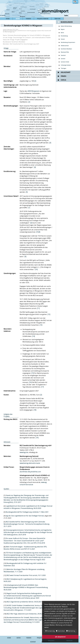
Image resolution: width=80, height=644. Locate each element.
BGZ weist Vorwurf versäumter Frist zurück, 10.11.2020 (26, 575)
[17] (42, 387)
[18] (35, 410)
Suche (66, 15)
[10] (36, 269)
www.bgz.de (24, 452)
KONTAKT (33, 642)
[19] (37, 438)
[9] (25, 257)
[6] (31, 223)
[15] (33, 373)
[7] (37, 232)
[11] (38, 308)
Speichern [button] (51, 641)
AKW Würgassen (33, 91)
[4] (35, 167)
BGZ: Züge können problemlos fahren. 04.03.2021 (24, 602)
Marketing (71, 631)
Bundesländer (67, 22)
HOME (8, 19)
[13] (41, 325)
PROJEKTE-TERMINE (43, 19)
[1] (29, 75)
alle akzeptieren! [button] (60, 637)
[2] (35, 81)
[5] (27, 192)
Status (63, 80)
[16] (30, 382)
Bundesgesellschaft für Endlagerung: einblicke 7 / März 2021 (27, 512)
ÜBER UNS (58, 19)
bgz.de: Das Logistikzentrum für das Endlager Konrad (25, 516)
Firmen (63, 76)
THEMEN (28, 19)
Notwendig (50, 631)
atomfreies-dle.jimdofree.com (30, 472)
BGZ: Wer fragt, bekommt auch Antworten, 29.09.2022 (26, 614)
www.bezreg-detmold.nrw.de (30, 463)
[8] (39, 232)
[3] (50, 143)
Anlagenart (66, 72)
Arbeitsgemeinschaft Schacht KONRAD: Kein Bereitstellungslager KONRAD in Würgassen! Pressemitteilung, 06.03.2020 (26, 587)
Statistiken (61, 631)
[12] (49, 314)
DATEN (18, 19)
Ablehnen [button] (69, 641)
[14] (33, 336)
